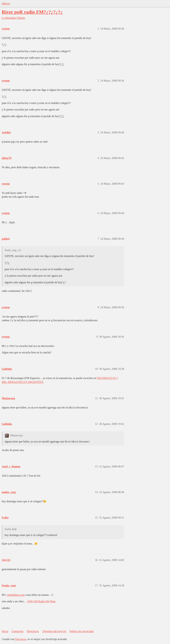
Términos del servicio (54, 631)
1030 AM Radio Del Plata (41, 601)
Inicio (5, 631)
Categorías (17, 631)
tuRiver (6, 4)
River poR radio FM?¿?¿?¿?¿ (32, 12)
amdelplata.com (16, 595)
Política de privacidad (82, 631)
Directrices (33, 631)
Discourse (21, 639)
